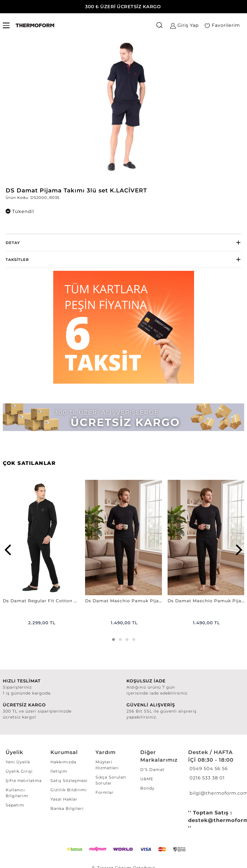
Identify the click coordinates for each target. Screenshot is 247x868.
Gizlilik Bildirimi (69, 790)
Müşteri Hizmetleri (107, 765)
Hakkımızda (63, 762)
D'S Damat (152, 770)
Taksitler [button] (17, 260)
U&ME (147, 779)
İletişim (59, 771)
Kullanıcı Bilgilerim (17, 793)
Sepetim (15, 805)
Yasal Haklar (64, 799)
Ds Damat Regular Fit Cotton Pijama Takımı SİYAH (41, 601)
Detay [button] (13, 243)
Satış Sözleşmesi (69, 781)
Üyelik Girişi (19, 771)
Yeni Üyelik (18, 762)
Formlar (104, 792)
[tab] (124, 242)
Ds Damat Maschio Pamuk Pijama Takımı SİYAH (123, 601)
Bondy (147, 788)
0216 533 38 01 (206, 778)
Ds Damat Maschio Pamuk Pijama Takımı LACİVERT (206, 601)
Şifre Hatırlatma (24, 781)
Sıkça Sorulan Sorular (111, 780)
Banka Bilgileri (67, 808)
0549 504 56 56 (208, 769)
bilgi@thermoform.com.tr (214, 793)
